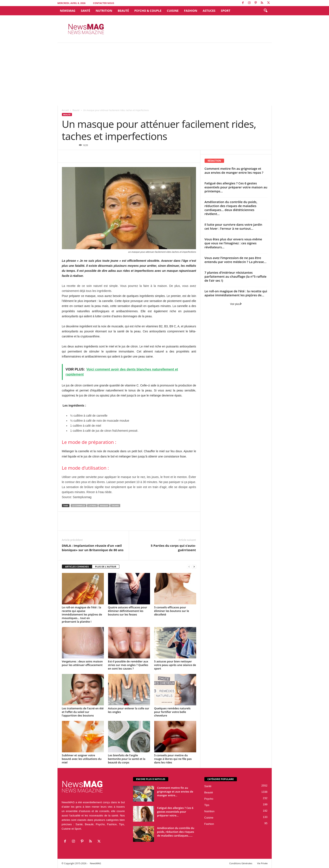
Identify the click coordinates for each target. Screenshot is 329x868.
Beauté (123, 11)
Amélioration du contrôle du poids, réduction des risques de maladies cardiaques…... (176, 832)
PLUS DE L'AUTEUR (106, 567)
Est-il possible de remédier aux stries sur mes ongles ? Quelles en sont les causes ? (128, 665)
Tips (207, 805)
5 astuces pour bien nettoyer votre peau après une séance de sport (175, 665)
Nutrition (104, 11)
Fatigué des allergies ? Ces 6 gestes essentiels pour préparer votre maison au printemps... (236, 187)
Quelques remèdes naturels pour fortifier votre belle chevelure (172, 712)
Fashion (191, 11)
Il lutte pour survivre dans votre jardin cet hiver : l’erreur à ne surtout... (233, 226)
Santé (86, 11)
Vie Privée (262, 863)
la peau (92, 506)
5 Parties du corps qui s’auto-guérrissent (173, 548)
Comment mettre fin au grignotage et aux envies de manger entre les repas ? (234, 170)
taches (115, 506)
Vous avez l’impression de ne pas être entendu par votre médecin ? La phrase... (236, 260)
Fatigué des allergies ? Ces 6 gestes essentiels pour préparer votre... (175, 812)
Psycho (209, 799)
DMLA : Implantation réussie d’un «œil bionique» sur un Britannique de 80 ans (93, 548)
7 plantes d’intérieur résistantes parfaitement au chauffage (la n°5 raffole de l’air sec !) (236, 276)
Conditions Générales (241, 863)
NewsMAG (68, 11)
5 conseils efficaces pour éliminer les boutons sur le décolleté (172, 611)
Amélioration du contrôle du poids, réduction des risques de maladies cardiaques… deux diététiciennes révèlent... (231, 208)
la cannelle (78, 506)
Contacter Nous (103, 3)
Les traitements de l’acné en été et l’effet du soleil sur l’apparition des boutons (83, 712)
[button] (265, 11)
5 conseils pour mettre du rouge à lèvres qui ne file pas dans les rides (173, 759)
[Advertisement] (164, 74)
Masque (104, 506)
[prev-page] (189, 567)
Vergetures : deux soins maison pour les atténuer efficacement (82, 663)
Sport (226, 11)
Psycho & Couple (148, 11)
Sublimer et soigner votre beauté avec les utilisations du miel (82, 759)
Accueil (65, 110)
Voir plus (236, 304)
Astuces (209, 11)
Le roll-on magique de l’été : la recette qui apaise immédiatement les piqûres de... (236, 293)
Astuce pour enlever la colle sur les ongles (129, 710)
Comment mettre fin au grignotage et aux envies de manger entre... (175, 792)
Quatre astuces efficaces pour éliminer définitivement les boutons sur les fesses (128, 611)
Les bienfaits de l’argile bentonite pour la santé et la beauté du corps (127, 759)
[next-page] (194, 567)
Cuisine (173, 11)
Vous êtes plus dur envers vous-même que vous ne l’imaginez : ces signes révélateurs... (233, 243)
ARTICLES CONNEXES (77, 567)
